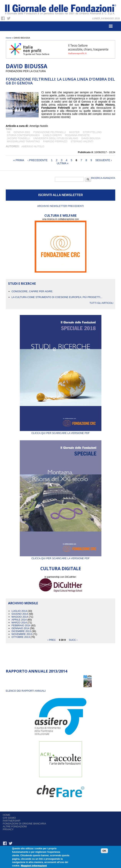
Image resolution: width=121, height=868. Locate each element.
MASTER (74, 132)
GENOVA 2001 (22, 132)
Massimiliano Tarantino (23, 141)
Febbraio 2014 (21, 625)
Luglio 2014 (19, 611)
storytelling (92, 132)
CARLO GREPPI (52, 135)
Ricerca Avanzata (103, 178)
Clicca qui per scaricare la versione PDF (61, 432)
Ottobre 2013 (21, 637)
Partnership (12, 821)
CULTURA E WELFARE (61, 215)
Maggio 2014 (20, 617)
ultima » (63, 163)
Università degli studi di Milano (56, 138)
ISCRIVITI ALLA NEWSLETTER (61, 195)
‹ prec (52, 640)
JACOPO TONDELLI (18, 138)
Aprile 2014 (19, 620)
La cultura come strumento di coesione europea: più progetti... (57, 297)
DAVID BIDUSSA (91, 138)
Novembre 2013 (22, 634)
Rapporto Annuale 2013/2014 (36, 671)
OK (104, 851)
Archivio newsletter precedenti (61, 206)
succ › (73, 640)
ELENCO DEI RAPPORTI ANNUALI (26, 691)
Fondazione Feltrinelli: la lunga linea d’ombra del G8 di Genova (60, 81)
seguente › (104, 160)
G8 (9, 132)
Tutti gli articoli (101, 303)
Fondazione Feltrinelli (50, 132)
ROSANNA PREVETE (77, 135)
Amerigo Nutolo (33, 146)
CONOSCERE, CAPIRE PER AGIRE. (32, 291)
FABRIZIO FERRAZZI (55, 141)
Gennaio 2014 (20, 628)
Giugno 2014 (20, 614)
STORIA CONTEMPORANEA (23, 135)
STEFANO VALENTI (82, 141)
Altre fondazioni (15, 826)
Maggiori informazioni (34, 866)
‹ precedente (37, 160)
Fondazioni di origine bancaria (24, 824)
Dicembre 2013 (21, 631)
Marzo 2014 (19, 623)
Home (9, 38)
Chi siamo (9, 818)
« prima (19, 160)
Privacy (8, 829)
